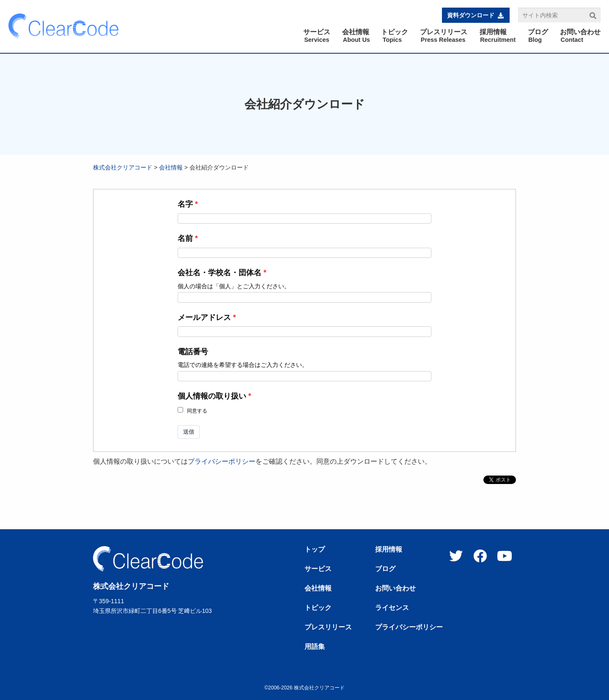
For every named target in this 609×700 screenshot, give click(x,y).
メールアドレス (204, 317)
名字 (185, 204)
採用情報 (389, 550)
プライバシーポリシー (222, 461)
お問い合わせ (395, 588)
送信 (189, 432)
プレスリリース (328, 627)
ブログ (385, 569)
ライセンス (392, 608)
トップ (315, 550)
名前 (185, 238)
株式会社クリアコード (123, 167)
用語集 (315, 647)
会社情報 (171, 167)
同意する (197, 411)
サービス (318, 569)
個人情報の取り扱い (212, 396)
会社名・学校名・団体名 (219, 273)
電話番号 (193, 352)
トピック (318, 608)
